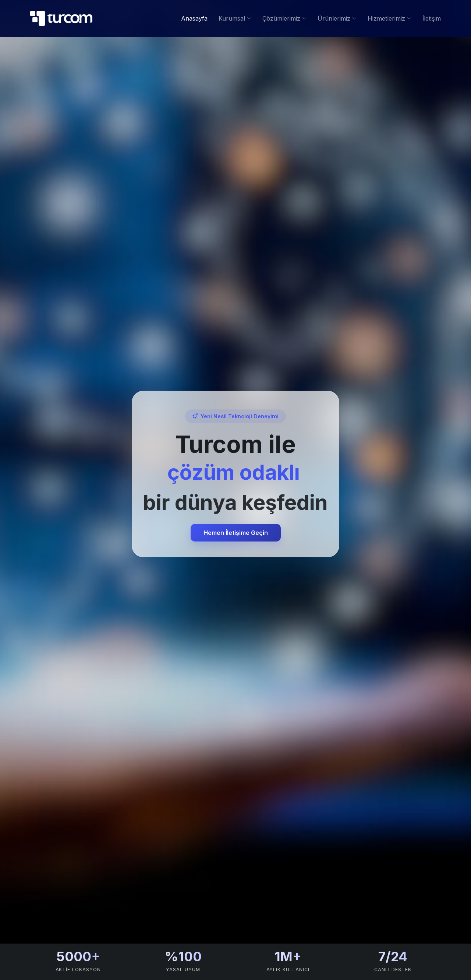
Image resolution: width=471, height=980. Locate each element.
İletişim (432, 18)
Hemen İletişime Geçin (236, 533)
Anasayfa (194, 18)
